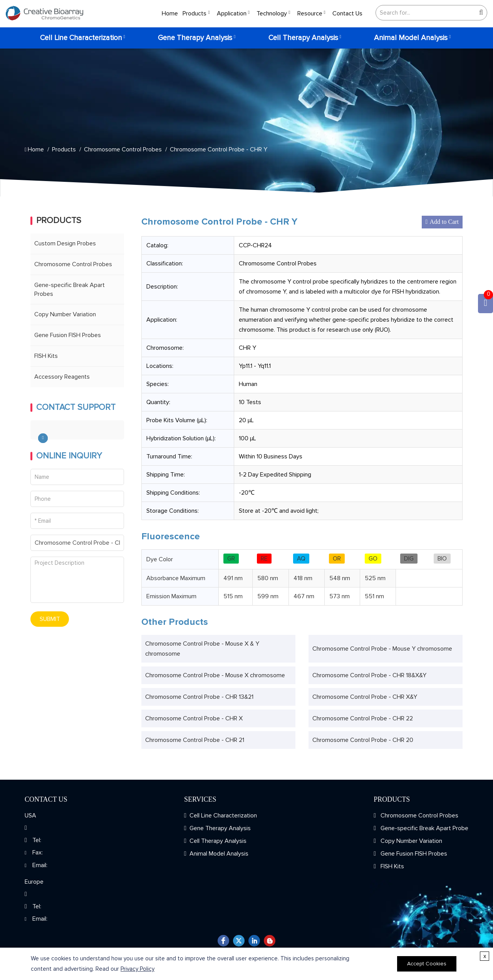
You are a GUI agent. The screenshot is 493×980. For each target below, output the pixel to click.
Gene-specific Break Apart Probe (424, 828)
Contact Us (347, 13)
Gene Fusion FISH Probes (68, 335)
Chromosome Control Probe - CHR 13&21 (199, 697)
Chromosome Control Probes (123, 149)
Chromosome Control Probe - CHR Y (219, 149)
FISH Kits (46, 356)
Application (232, 13)
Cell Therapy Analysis (303, 38)
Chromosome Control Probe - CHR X (194, 718)
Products (195, 13)
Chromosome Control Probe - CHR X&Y (365, 697)
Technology (272, 13)
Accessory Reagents (62, 377)
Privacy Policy (138, 969)
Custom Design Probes (65, 243)
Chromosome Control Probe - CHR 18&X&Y (369, 675)
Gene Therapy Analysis (195, 38)
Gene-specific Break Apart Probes (70, 289)
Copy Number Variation (65, 314)
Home (170, 13)
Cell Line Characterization (81, 38)
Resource (310, 13)
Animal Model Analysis (411, 38)
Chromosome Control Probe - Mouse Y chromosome (382, 649)
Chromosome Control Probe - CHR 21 (195, 740)
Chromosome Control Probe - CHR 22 (363, 718)
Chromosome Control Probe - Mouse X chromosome (215, 675)
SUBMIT (50, 619)
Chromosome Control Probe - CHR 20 (363, 740)
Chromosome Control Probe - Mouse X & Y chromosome (202, 649)
